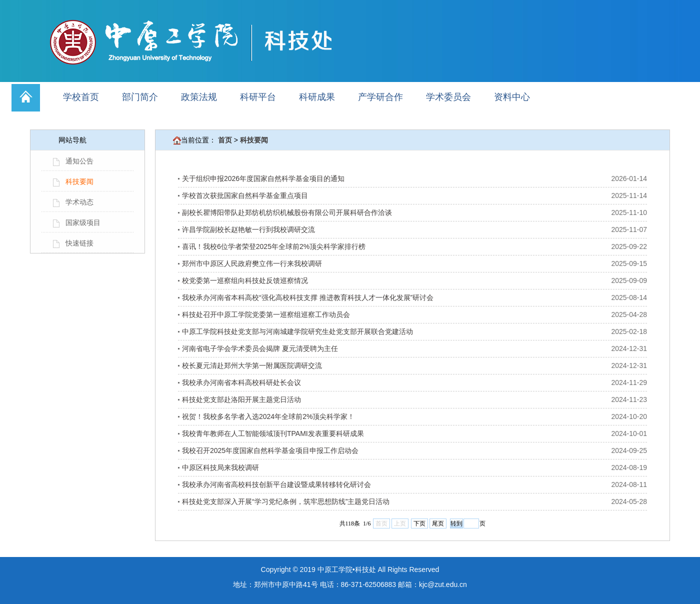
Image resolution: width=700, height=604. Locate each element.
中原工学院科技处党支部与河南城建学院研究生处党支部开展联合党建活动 (297, 331)
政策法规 (199, 97)
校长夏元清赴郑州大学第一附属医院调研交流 (252, 365)
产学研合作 (380, 97)
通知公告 (79, 161)
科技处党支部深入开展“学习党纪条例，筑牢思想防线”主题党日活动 (286, 501)
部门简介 (140, 97)
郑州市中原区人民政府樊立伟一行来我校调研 (252, 263)
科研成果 (317, 97)
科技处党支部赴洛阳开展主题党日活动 (241, 399)
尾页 (438, 523)
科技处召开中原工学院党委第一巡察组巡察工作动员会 (266, 314)
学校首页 (81, 97)
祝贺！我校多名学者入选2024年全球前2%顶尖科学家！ (268, 416)
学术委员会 (448, 97)
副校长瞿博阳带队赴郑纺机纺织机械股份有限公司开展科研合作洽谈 (287, 212)
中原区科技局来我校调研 (220, 467)
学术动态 (79, 202)
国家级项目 (83, 222)
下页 (419, 523)
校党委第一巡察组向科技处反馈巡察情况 (245, 280)
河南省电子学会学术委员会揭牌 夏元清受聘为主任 (260, 348)
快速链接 (79, 243)
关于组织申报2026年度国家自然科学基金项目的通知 (263, 178)
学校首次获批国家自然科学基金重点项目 (245, 195)
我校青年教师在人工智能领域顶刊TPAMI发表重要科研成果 (273, 433)
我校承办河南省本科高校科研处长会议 (241, 382)
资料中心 (512, 97)
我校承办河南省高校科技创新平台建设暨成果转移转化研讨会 (276, 484)
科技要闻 (79, 181)
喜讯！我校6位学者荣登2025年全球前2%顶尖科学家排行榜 (274, 246)
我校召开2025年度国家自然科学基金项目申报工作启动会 (270, 450)
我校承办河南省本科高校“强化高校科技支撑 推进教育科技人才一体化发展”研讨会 (308, 297)
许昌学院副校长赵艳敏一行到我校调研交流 (248, 229)
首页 (225, 140)
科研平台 (258, 97)
